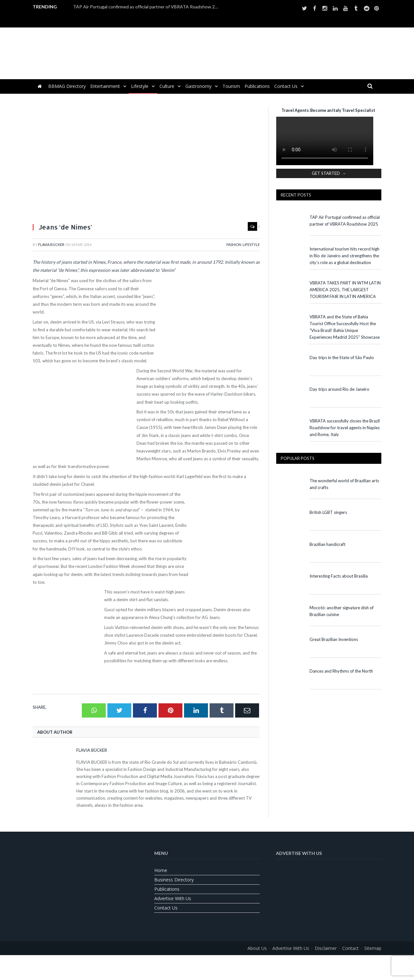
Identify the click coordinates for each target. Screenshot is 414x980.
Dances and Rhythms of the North (341, 671)
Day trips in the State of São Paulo (342, 357)
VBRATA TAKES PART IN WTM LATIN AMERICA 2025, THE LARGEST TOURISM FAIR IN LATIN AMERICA (345, 290)
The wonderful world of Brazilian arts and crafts (344, 484)
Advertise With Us (173, 898)
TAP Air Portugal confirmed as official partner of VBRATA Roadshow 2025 (147, 7)
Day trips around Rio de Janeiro (339, 389)
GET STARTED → (329, 173)
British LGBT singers (328, 512)
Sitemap (373, 948)
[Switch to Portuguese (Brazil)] (207, 963)
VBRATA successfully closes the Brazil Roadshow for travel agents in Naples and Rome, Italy (345, 428)
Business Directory (174, 880)
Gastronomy (198, 86)
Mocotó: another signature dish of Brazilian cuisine (342, 611)
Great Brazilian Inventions (334, 639)
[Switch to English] (191, 963)
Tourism (231, 86)
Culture (167, 86)
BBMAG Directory (67, 86)
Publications (257, 86)
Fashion (234, 245)
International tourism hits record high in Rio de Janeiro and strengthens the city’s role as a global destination (344, 256)
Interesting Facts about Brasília (339, 576)
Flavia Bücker (51, 245)
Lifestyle (140, 86)
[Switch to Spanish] (223, 963)
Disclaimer (326, 948)
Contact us (286, 86)
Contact (350, 948)
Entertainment (105, 86)
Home (161, 870)
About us (257, 948)
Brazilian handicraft (327, 544)
